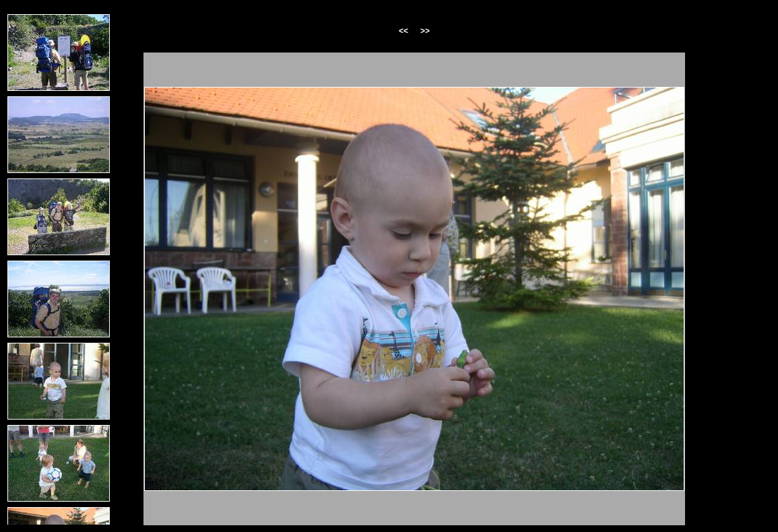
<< (403, 31)
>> (425, 31)
